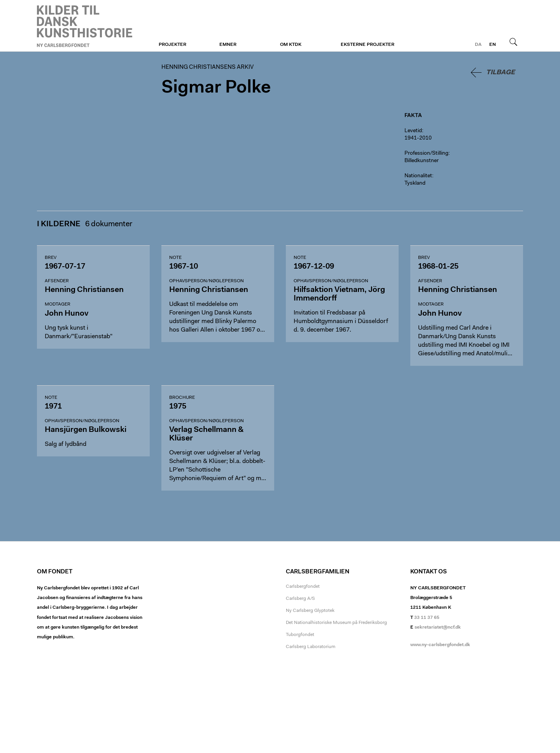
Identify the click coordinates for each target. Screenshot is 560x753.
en (493, 45)
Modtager (58, 304)
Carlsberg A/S (300, 599)
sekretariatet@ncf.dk (438, 627)
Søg (513, 42)
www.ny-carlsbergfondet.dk (440, 645)
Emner (228, 45)
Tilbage (500, 73)
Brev (51, 258)
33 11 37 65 (427, 618)
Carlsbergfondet (303, 587)
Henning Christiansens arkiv (85, 26)
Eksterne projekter (367, 45)
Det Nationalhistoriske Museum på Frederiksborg (336, 623)
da (478, 45)
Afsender (57, 281)
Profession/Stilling (426, 154)
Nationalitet (418, 176)
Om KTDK (291, 45)
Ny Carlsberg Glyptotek (310, 611)
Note (175, 258)
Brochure (182, 398)
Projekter (172, 45)
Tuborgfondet (300, 635)
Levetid (413, 131)
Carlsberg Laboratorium (311, 647)
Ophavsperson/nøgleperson (206, 281)
